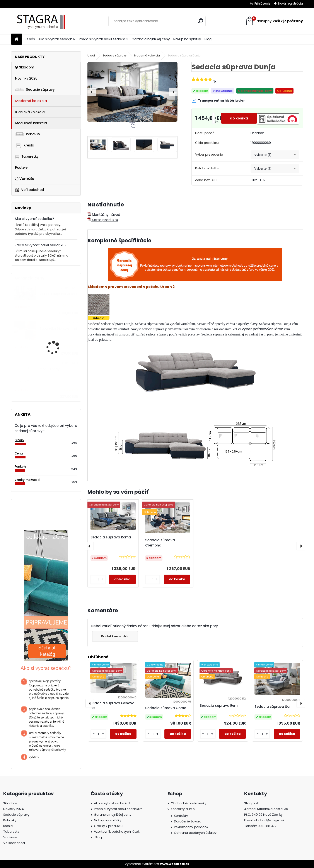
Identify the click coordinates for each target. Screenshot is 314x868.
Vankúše (25, 179)
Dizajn (19, 440)
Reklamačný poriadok (191, 827)
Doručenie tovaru (188, 821)
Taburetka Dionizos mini (58, 329)
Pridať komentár (115, 636)
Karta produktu (103, 220)
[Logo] (41, 21)
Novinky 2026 (26, 78)
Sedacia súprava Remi (219, 705)
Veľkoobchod (30, 190)
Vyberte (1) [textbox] (263, 155)
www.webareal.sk (175, 864)
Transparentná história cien (218, 100)
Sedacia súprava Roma (111, 537)
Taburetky (27, 157)
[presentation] (92, 92)
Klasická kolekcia (30, 112)
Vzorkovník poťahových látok (117, 832)
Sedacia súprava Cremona (160, 543)
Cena (19, 454)
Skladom (25, 67)
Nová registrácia (291, 3)
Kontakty (181, 816)
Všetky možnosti (27, 480)
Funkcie (20, 467)
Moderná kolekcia (31, 101)
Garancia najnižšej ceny (151, 39)
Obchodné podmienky (189, 803)
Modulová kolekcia (31, 123)
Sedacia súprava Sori (273, 707)
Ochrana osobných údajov (195, 833)
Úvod (91, 55)
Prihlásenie (263, 3)
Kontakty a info (183, 809)
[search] (201, 21)
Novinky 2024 (14, 809)
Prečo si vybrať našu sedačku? (104, 39)
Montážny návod (104, 215)
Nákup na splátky (187, 39)
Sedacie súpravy (35, 89)
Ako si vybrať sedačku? (57, 39)
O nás (30, 39)
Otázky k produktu (108, 826)
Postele (21, 168)
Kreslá (25, 145)
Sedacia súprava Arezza (59, 294)
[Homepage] (17, 39)
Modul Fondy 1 (51, 369)
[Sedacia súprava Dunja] (132, 92)
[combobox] (275, 155)
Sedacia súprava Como (166, 708)
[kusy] (213, 118)
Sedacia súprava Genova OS (113, 706)
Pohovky (28, 134)
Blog (208, 39)
